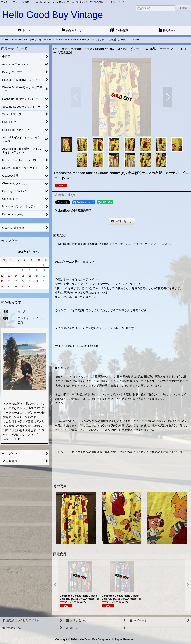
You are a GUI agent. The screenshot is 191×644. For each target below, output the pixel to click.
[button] (76, 97)
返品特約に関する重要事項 (73, 210)
